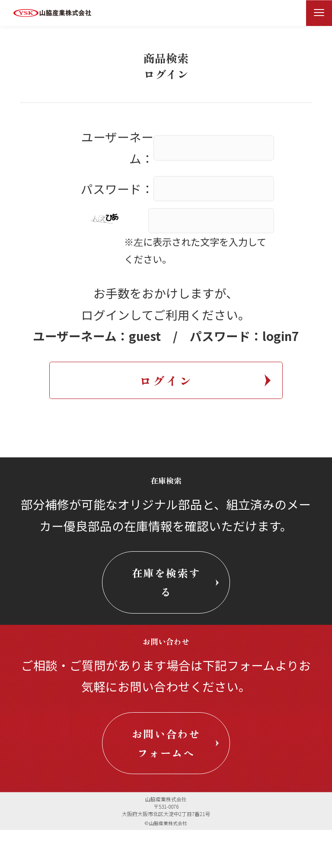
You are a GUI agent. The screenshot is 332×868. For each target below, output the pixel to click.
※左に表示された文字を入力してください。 (195, 250)
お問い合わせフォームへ (166, 766)
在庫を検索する (166, 586)
